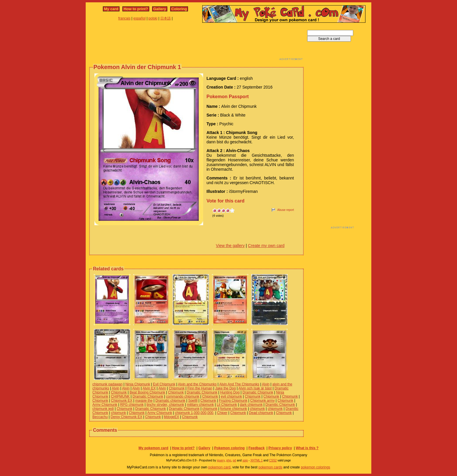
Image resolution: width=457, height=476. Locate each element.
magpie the (144, 401)
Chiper (222, 413)
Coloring (179, 9)
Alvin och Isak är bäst (255, 388)
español (140, 18)
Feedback (256, 448)
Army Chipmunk (105, 405)
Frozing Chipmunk (233, 401)
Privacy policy (280, 448)
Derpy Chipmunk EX (127, 417)
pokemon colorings (315, 467)
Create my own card (266, 246)
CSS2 (273, 460)
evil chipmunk (232, 396)
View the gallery (230, 246)
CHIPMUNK (120, 396)
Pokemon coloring (230, 448)
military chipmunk (200, 405)
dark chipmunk (251, 405)
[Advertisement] (196, 43)
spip (245, 460)
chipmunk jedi (103, 409)
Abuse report (285, 210)
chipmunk (210, 409)
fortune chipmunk (234, 409)
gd (234, 460)
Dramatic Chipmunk (202, 392)
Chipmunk (177, 388)
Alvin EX (149, 388)
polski (153, 18)
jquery (221, 460)
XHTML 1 (256, 460)
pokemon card (219, 467)
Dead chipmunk (261, 413)
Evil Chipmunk (164, 384)
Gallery (160, 9)
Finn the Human (200, 388)
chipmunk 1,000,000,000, (195, 413)
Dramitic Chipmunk (280, 405)
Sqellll (193, 401)
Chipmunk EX (122, 401)
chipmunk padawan (107, 384)
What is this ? (307, 448)
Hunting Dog (230, 392)
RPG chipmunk (132, 405)
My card (111, 9)
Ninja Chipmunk (138, 384)
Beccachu (100, 417)
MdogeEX (172, 417)
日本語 (166, 18)
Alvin (266, 384)
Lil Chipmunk (227, 405)
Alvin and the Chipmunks (197, 384)
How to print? (136, 9)
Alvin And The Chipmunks (239, 384)
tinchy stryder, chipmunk (165, 405)
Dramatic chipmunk (170, 401)
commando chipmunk (183, 396)
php (229, 460)
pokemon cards (270, 467)
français (124, 18)
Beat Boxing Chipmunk (147, 392)
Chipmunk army (262, 401)
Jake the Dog (225, 388)
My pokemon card (153, 448)
